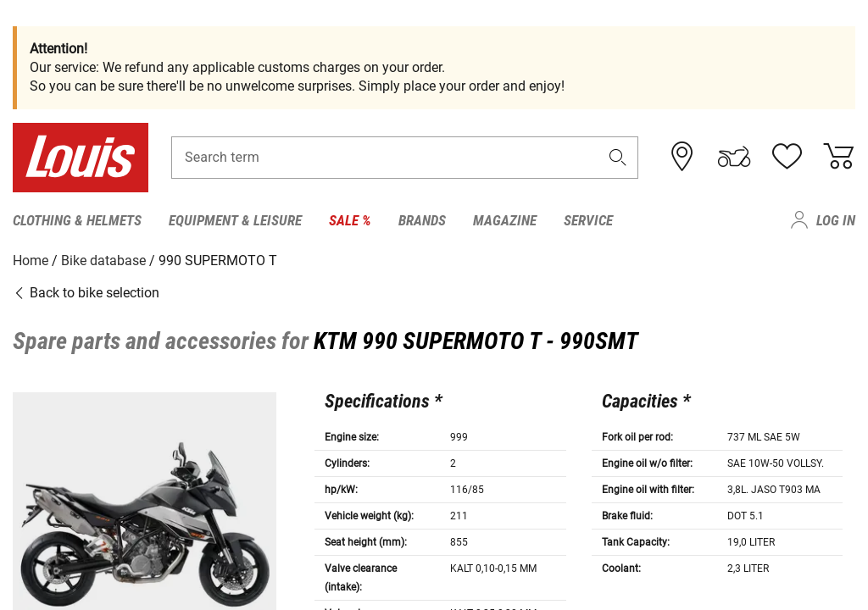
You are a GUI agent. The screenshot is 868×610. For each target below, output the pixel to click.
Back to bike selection (86, 292)
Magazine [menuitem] (505, 220)
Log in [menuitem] (836, 220)
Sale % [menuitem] (350, 220)
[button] (618, 158)
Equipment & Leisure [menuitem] (235, 220)
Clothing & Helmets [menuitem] (77, 220)
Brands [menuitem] (422, 220)
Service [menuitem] (588, 220)
